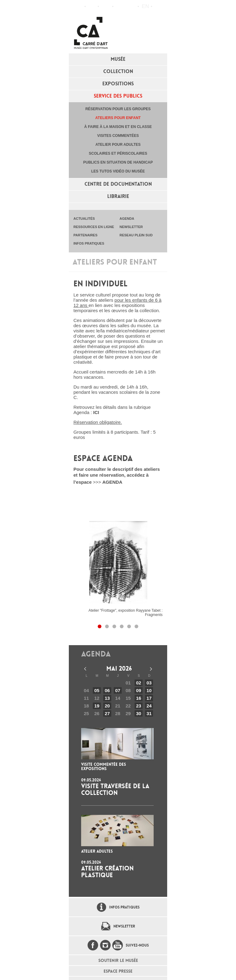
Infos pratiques (106, 6)
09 (139, 690)
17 (149, 698)
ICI (96, 412)
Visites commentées (118, 136)
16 (139, 698)
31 (149, 713)
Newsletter (124, 926)
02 (139, 683)
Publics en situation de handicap (118, 162)
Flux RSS (120, 7)
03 (149, 683)
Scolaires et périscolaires (118, 153)
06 (107, 690)
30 (139, 713)
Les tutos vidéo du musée (118, 171)
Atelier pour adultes (118, 145)
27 (107, 713)
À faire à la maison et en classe (118, 127)
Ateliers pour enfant (118, 118)
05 (97, 690)
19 (97, 706)
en (145, 6)
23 (139, 706)
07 (118, 690)
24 (149, 706)
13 (107, 698)
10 (149, 690)
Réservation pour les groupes (118, 109)
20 (107, 706)
